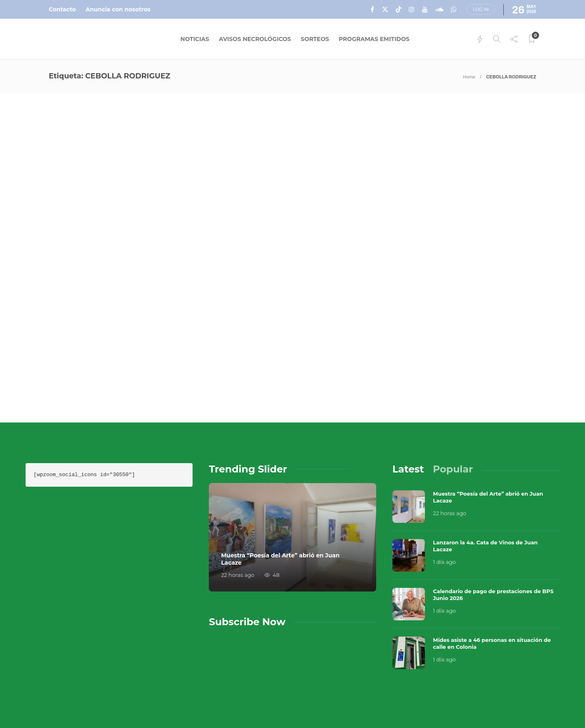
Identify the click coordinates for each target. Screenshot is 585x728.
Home (469, 77)
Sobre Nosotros (374, 687)
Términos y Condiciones (495, 687)
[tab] (408, 402)
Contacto (62, 9)
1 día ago (444, 494)
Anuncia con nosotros (118, 9)
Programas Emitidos (374, 39)
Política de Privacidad (384, 704)
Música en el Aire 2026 (469, 675)
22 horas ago (238, 507)
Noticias (195, 39)
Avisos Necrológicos (255, 39)
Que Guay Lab (542, 675)
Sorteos (315, 39)
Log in (481, 9)
